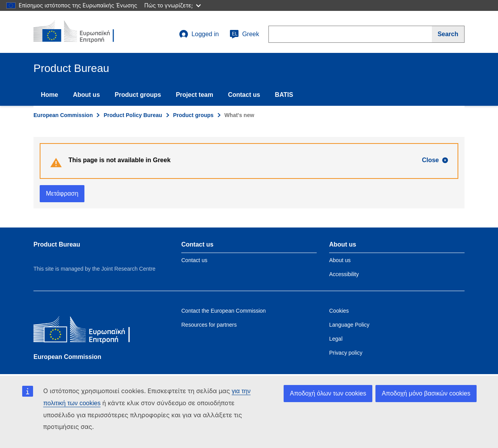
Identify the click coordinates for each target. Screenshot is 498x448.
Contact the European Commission (224, 311)
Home (49, 95)
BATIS (284, 95)
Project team (195, 95)
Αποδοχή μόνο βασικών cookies (426, 393)
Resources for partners (209, 325)
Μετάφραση (62, 193)
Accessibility (344, 274)
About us (86, 95)
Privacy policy (346, 353)
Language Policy (349, 325)
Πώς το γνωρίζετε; (173, 5)
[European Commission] (90, 331)
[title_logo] (81, 32)
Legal (336, 339)
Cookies (339, 311)
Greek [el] (244, 34)
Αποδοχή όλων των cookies (328, 393)
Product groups (138, 95)
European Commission (63, 115)
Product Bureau (57, 244)
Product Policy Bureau (133, 115)
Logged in (199, 34)
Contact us (244, 95)
